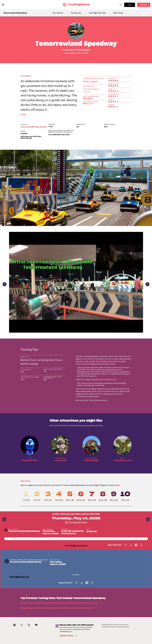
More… (24, 114)
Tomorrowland (26, 127)
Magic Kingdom (83, 50)
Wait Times (118, 13)
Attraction (69, 50)
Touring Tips (76, 13)
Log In (130, 5)
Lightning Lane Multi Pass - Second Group (31, 137)
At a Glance (58, 13)
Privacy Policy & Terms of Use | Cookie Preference (116, 627)
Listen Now (69, 636)
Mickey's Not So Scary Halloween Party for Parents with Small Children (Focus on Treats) (62, 603)
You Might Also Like (97, 13)
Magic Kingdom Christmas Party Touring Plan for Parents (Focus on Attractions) (58, 608)
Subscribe (144, 5)
